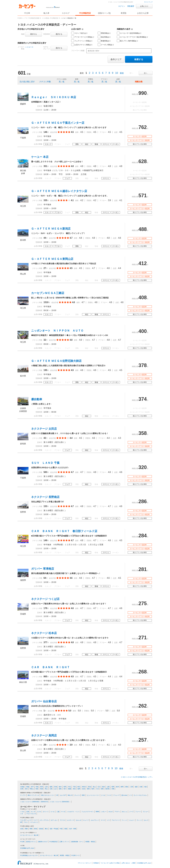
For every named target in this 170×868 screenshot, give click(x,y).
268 (143, 672)
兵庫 (22, 789)
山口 (56, 789)
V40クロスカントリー (48, 795)
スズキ (39, 812)
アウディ (117, 812)
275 (143, 603)
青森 (28, 787)
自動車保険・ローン (77, 842)
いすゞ (22, 814)
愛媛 (70, 789)
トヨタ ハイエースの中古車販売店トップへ (137, 777)
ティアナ (23, 795)
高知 (74, 789)
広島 (51, 789)
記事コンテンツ (64, 842)
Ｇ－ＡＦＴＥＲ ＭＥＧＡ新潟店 (51, 229)
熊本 (93, 789)
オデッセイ (54, 820)
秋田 (42, 787)
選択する (33, 34)
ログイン (122, 6)
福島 (51, 787)
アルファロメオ (31, 814)
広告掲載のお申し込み (27, 848)
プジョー (145, 812)
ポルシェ (125, 812)
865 (45, 676)
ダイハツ (46, 812)
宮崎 (102, 789)
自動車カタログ (43, 842)
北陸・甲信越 (54, 829)
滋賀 (136, 787)
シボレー (104, 812)
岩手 (32, 787)
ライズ (109, 795)
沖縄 (113, 789)
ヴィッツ (139, 820)
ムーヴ (29, 820)
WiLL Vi (70, 795)
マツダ (63, 812)
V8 (57, 795)
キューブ (86, 820)
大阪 (145, 787)
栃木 (60, 787)
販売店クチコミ (31, 842)
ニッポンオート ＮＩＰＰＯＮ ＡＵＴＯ (57, 331)
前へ (131, 73)
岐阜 (118, 787)
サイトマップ (148, 2)
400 (143, 331)
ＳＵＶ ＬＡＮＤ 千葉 (45, 463)
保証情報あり (104, 37)
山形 (46, 787)
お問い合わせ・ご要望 (128, 863)
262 (143, 706)
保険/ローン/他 (104, 13)
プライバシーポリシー (85, 863)
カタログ (66, 13)
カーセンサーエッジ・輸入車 (29, 835)
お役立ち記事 (143, 13)
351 (45, 166)
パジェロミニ (34, 822)
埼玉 (70, 787)
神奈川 (84, 787)
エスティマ (71, 820)
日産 (28, 812)
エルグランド (95, 820)
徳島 (60, 789)
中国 (61, 829)
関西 (31, 829)
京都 (141, 787)
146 (45, 132)
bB (21, 822)
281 (143, 569)
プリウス (62, 820)
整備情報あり (104, 41)
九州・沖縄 (72, 829)
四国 (66, 829)
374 (143, 399)
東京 (79, 787)
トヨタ (22, 812)
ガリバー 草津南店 (43, 569)
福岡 (79, 789)
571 (143, 195)
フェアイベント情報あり (82, 41)
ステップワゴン (44, 820)
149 (45, 540)
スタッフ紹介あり (79, 33)
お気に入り (144, 6)
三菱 (58, 812)
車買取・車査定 (90, 842)
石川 (99, 787)
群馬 (65, 787)
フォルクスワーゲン (88, 812)
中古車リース (75, 855)
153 (45, 506)
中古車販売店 (85, 13)
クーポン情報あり (106, 45)
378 (143, 365)
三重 (131, 787)
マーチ (103, 820)
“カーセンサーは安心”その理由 (110, 863)
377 (45, 642)
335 (45, 200)
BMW (97, 812)
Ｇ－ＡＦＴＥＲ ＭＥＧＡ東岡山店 (52, 259)
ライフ (35, 820)
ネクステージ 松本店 (44, 633)
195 (45, 370)
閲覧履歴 (131, 6)
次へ (146, 73)
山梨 (108, 787)
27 (45, 268)
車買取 (124, 13)
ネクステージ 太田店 (44, 429)
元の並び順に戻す (27, 82)
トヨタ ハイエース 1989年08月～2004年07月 (34, 802)
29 (45, 745)
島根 (42, 789)
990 (143, 93)
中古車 (22, 842)
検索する (139, 59)
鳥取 (37, 789)
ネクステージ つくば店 (45, 599)
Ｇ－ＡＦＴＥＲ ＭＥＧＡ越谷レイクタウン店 (59, 191)
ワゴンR (23, 820)
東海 (36, 829)
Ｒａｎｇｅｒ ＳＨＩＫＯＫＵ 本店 (54, 97)
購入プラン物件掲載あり (127, 41)
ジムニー (132, 820)
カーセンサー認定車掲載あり (129, 33)
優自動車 (37, 399)
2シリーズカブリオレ (140, 795)
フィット (124, 820)
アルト (26, 822)
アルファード (116, 820)
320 (143, 467)
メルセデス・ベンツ (73, 812)
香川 (65, 789)
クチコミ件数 (45, 82)
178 (45, 608)
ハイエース (29, 47)
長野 (113, 787)
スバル (52, 812)
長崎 (88, 789)
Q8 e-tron (124, 795)
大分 (98, 789)
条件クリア (116, 59)
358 (143, 433)
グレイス (77, 795)
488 (143, 229)
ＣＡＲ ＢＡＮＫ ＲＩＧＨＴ (50, 667)
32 (45, 340)
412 (143, 263)
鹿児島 (107, 789)
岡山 (46, 789)
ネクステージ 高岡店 (44, 735)
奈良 (26, 789)
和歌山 (32, 789)
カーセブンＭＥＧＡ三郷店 (48, 293)
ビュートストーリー (93, 795)
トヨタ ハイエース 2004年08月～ (60, 802)
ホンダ (33, 812)
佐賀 (83, 789)
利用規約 (96, 863)
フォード (138, 812)
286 (143, 501)
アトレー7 (116, 795)
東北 (46, 829)
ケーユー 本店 (40, 157)
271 (143, 638)
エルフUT (63, 795)
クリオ (103, 795)
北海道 (22, 787)
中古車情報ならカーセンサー (29, 855)
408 (143, 297)
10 (117, 73)
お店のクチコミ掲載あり (82, 45)
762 (143, 127)
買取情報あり (104, 33)
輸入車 (46, 13)
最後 (122, 73)
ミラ (130, 795)
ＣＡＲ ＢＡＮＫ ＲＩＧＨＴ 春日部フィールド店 (64, 531)
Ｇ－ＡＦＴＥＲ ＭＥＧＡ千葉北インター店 (58, 123)
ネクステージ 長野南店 (45, 497)
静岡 (122, 787)
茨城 (56, 787)
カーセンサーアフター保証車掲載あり (132, 37)
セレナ (146, 820)
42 (45, 438)
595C (83, 795)
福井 (103, 787)
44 (45, 238)
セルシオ (79, 820)
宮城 (37, 787)
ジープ (131, 812)
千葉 (74, 787)
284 (143, 536)
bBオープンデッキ (33, 795)
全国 (22, 829)
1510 (46, 302)
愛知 (127, 787)
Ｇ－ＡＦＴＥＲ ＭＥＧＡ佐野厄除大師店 (56, 361)
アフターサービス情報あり (83, 37)
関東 (26, 829)
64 (45, 578)
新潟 (90, 787)
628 (143, 161)
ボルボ (110, 812)
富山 (94, 787)
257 (143, 740)
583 (45, 472)
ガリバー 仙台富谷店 (44, 701)
